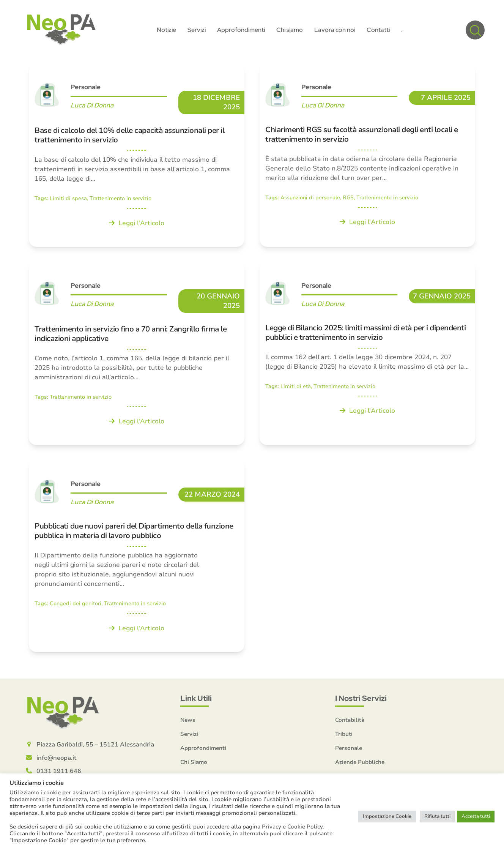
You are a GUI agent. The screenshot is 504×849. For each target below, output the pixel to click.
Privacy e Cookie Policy (292, 827)
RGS (348, 199)
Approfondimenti (203, 749)
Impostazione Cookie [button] (387, 816)
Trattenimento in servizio (120, 200)
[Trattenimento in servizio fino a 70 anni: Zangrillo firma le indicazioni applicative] (137, 354)
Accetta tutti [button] (476, 816)
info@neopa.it (56, 759)
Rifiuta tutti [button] (437, 816)
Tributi (344, 735)
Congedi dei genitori (76, 605)
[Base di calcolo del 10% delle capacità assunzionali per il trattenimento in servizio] (137, 156)
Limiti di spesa (68, 200)
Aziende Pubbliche (360, 763)
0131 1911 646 (59, 772)
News (188, 721)
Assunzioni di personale (310, 199)
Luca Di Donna (92, 106)
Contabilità (350, 721)
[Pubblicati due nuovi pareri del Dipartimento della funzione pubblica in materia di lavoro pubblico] (137, 557)
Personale (86, 88)
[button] (475, 30)
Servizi (189, 735)
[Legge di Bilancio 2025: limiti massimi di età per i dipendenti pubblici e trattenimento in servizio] (367, 354)
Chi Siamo (194, 763)
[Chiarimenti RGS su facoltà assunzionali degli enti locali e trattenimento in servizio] (367, 156)
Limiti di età (296, 387)
